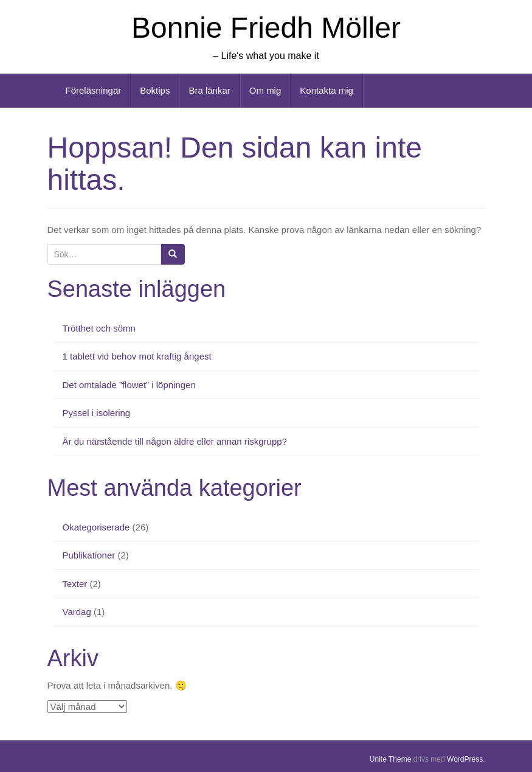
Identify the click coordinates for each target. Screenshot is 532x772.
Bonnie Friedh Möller (266, 28)
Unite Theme (390, 759)
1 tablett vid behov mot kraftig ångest (137, 356)
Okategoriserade (96, 527)
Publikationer (89, 555)
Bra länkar (209, 90)
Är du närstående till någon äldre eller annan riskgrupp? (175, 441)
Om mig (265, 90)
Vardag (77, 612)
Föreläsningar (94, 90)
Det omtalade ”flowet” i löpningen (129, 385)
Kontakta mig (326, 90)
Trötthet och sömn (99, 328)
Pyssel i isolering (97, 413)
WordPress (465, 759)
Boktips (155, 90)
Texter (75, 584)
